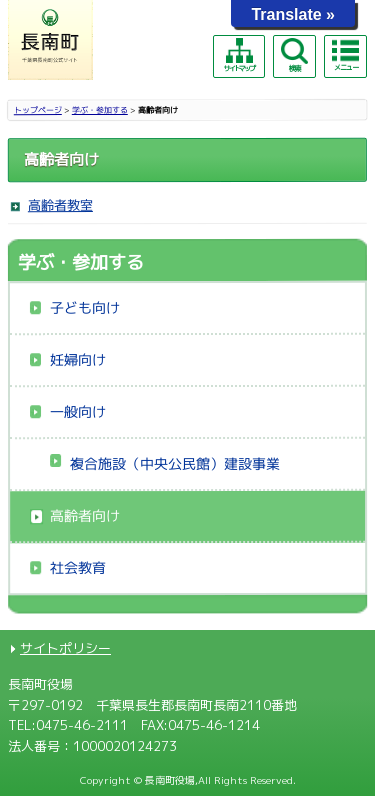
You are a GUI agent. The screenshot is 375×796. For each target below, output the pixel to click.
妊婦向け (78, 359)
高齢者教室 (60, 205)
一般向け (78, 411)
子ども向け (85, 307)
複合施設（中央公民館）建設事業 (175, 463)
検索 (294, 55)
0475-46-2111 (82, 725)
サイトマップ (239, 55)
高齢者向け (85, 515)
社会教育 (78, 567)
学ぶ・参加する (100, 110)
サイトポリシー (65, 648)
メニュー (345, 55)
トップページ (38, 110)
